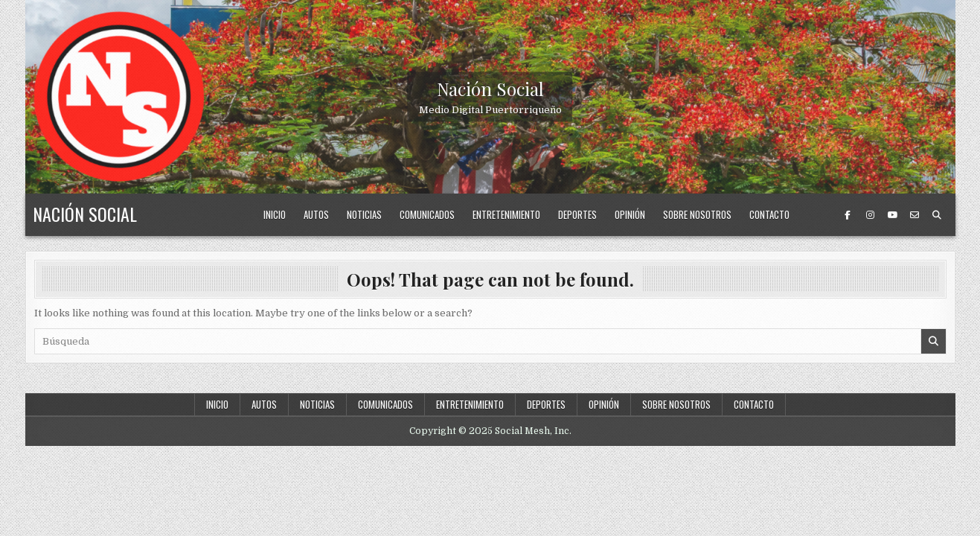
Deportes (577, 214)
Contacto (769, 214)
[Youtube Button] (892, 215)
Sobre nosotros (697, 214)
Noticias (364, 214)
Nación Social (490, 89)
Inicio (275, 214)
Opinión (630, 214)
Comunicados (427, 214)
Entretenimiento (506, 214)
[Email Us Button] (915, 215)
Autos (316, 214)
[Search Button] (937, 215)
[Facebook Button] (848, 215)
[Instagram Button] (870, 215)
